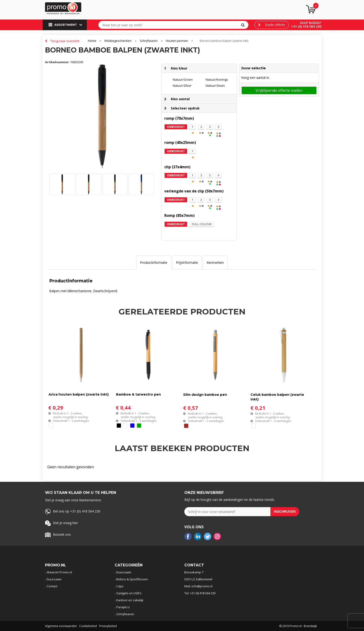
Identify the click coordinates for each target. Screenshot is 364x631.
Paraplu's (123, 607)
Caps (120, 586)
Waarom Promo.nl (59, 572)
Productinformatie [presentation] (154, 263)
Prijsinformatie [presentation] (187, 263)
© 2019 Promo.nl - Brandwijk (298, 626)
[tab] (154, 263)
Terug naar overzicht (65, 41)
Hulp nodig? (311, 23)
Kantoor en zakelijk (130, 600)
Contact (52, 586)
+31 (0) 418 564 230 (306, 26)
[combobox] (169, 25)
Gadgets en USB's (129, 593)
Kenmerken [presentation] (215, 263)
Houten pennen (177, 41)
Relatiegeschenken (118, 41)
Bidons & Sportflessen (132, 579)
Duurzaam (54, 579)
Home (92, 41)
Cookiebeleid (88, 626)
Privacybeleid (108, 626)
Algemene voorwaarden (61, 626)
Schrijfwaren (149, 41)
